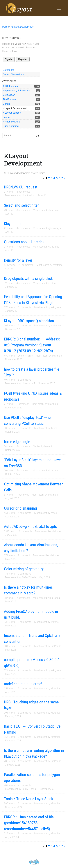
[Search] (37, 136)
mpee (54, 513)
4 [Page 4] (54, 178)
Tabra (53, 283)
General (7, 104)
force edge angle (17, 442)
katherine (56, 326)
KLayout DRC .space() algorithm (29, 321)
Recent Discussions (13, 74)
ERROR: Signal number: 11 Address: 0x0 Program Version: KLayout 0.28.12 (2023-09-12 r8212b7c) (32, 345)
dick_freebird (28, 195)
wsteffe (55, 622)
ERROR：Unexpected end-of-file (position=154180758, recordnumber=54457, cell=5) (29, 823)
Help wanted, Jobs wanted (17, 91)
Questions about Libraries (24, 242)
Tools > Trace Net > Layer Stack (29, 799)
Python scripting (12, 122)
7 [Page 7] (62, 178)
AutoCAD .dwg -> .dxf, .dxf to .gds (30, 526)
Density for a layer (18, 260)
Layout (7, 117)
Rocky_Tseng (29, 789)
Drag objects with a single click (28, 278)
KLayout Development (15, 108)
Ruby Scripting (11, 126)
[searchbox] (21, 136)
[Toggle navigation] (59, 8)
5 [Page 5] (57, 178)
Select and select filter (21, 205)
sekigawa (56, 307)
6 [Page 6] (59, 178)
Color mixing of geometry (24, 569)
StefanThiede (29, 577)
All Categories (10, 86)
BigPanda (55, 598)
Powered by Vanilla (34, 862)
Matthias (54, 210)
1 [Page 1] (46, 178)
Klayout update (16, 224)
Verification (9, 95)
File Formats (10, 99)
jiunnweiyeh (56, 228)
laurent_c (49, 446)
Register (23, 59)
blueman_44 (28, 383)
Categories (9, 70)
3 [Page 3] (52, 178)
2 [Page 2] (49, 178)
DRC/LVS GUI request (21, 187)
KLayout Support (12, 113)
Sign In (9, 59)
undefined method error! (23, 684)
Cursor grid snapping (20, 508)
